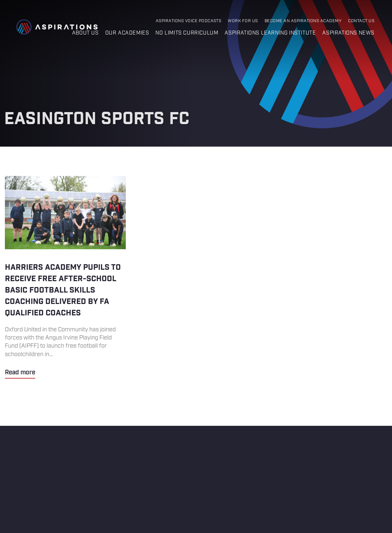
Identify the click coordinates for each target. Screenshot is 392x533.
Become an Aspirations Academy (303, 21)
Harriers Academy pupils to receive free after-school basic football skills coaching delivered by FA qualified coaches (65, 277)
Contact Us (361, 21)
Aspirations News (348, 33)
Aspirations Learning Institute (270, 33)
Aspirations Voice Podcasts (189, 21)
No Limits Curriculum (187, 33)
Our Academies (127, 33)
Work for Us (243, 21)
